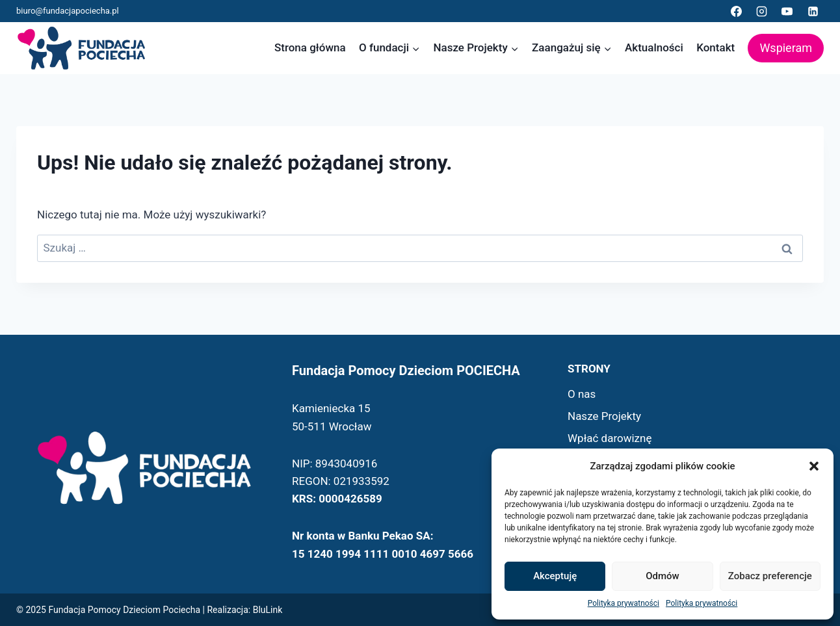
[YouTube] (787, 11)
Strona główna (310, 47)
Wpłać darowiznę (610, 438)
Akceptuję (555, 576)
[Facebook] (737, 11)
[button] (814, 466)
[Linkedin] (813, 11)
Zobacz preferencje (770, 576)
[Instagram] (762, 11)
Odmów (663, 576)
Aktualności (654, 47)
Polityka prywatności (623, 603)
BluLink (268, 610)
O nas (582, 394)
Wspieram (786, 48)
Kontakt (715, 47)
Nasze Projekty (604, 416)
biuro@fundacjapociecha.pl (68, 11)
